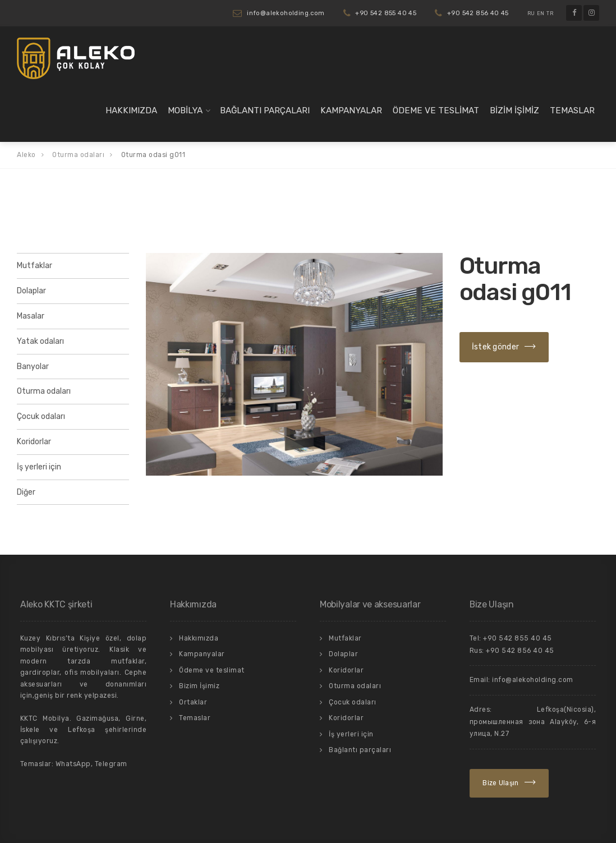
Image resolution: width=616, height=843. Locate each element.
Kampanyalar (351, 110)
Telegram (111, 764)
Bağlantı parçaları (265, 110)
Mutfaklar (35, 266)
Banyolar (33, 367)
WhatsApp (73, 764)
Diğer (26, 492)
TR (550, 13)
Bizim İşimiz (514, 110)
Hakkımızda (131, 110)
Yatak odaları (40, 341)
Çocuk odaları (41, 416)
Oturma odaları (44, 391)
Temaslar (572, 110)
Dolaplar (31, 291)
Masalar (31, 316)
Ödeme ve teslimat (436, 110)
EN (541, 13)
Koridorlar (34, 442)
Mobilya (185, 110)
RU (531, 13)
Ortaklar (193, 702)
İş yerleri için (39, 467)
